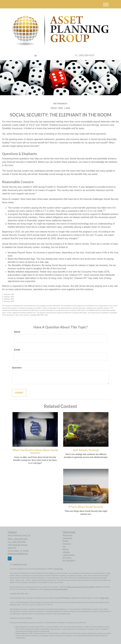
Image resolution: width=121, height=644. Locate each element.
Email (17, 350)
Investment (67, 538)
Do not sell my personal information (56, 589)
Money (66, 549)
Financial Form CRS (20, 564)
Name (17, 332)
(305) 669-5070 (85, 55)
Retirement (67, 535)
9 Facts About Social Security (86, 507)
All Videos (67, 558)
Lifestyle (66, 552)
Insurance (67, 544)
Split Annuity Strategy (86, 450)
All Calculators (69, 561)
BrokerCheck (59, 569)
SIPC (107, 598)
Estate (65, 541)
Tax (64, 547)
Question (17, 368)
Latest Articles (69, 555)
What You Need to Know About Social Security (35, 452)
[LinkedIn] (36, 56)
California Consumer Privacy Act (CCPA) (80, 587)
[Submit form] (19, 393)
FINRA (102, 598)
